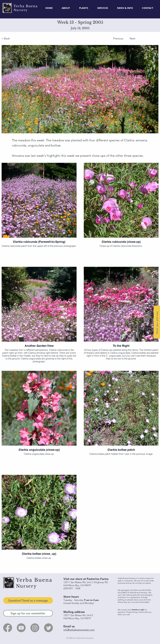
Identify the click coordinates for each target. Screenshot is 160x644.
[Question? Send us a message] (28, 600)
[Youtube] (21, 628)
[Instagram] (35, 628)
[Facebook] (8, 628)
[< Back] (23, 39)
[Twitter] (48, 628)
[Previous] (105, 39)
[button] (84, 8)
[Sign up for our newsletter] (28, 613)
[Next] (142, 39)
